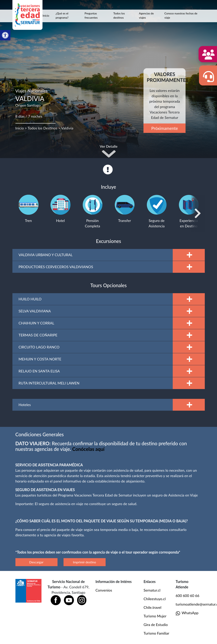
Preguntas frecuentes (91, 15)
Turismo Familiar (156, 633)
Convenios (104, 590)
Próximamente (165, 128)
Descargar (36, 562)
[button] (5, 35)
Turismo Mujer (155, 616)
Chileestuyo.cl (155, 599)
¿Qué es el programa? (62, 15)
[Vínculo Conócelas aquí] (88, 449)
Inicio (46, 16)
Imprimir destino (84, 562)
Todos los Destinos (42, 128)
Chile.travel (153, 607)
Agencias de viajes (146, 15)
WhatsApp (187, 613)
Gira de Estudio (156, 625)
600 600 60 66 (188, 596)
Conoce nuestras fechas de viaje (181, 15)
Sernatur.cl (152, 590)
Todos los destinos (119, 15)
